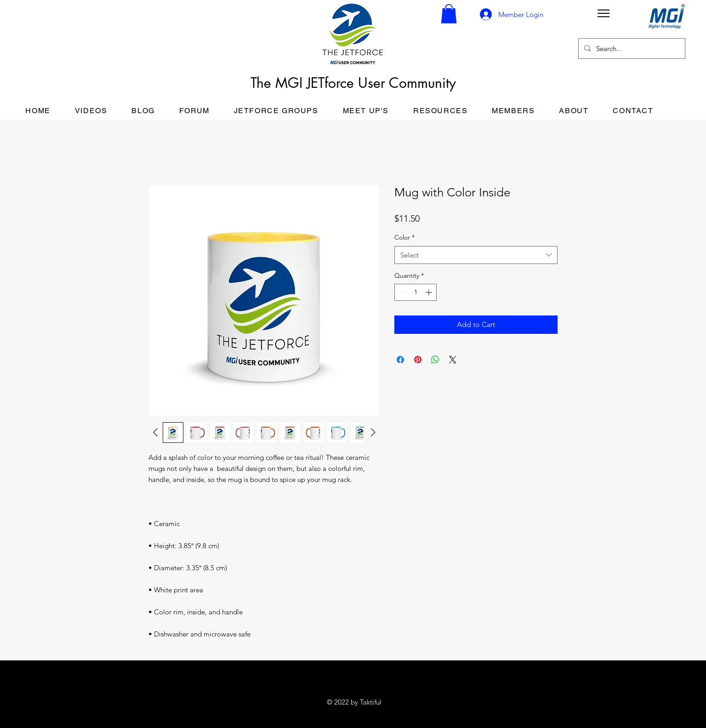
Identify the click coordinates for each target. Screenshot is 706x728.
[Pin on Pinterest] (418, 360)
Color (404, 237)
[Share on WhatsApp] (435, 360)
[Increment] (430, 292)
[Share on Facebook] (400, 360)
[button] (449, 14)
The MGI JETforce (304, 83)
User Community (407, 83)
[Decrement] (401, 292)
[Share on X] (453, 360)
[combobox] (476, 255)
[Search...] (631, 49)
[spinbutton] (416, 292)
